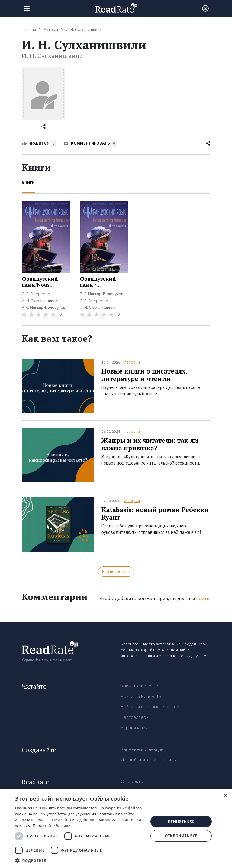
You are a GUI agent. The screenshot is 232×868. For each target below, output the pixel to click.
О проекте (132, 781)
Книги (28, 183)
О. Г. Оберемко (36, 294)
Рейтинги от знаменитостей (150, 707)
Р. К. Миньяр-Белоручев (43, 307)
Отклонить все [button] (181, 836)
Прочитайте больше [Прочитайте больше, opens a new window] (51, 826)
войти (203, 598)
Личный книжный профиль (148, 760)
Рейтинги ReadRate (141, 696)
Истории (132, 362)
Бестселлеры (135, 717)
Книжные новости (140, 686)
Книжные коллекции (142, 749)
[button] (80, 860)
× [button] (225, 796)
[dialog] (116, 829)
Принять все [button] (181, 821)
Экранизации (134, 728)
